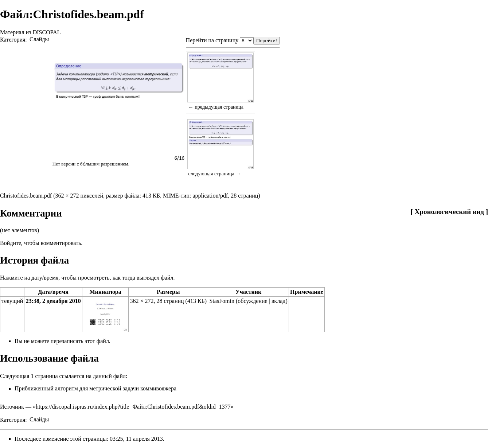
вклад (279, 301)
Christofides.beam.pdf (26, 196)
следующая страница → (215, 174)
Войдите (11, 243)
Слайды (39, 39)
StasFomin (222, 301)
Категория (13, 39)
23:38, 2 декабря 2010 (53, 301)
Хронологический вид (449, 212)
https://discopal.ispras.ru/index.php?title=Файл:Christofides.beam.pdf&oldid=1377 (133, 407)
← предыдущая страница (216, 107)
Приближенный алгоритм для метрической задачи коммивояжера (95, 388)
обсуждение (252, 301)
